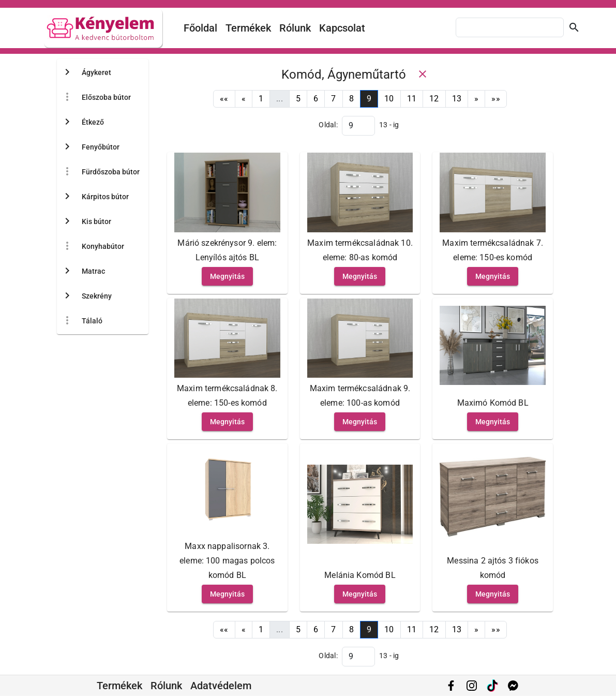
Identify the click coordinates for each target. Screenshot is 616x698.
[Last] (496, 99)
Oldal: (328, 125)
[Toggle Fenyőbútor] (67, 147)
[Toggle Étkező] (67, 122)
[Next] (476, 99)
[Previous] (244, 99)
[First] (224, 99)
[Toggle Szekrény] (67, 296)
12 (434, 99)
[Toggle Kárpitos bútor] (67, 197)
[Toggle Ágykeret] (67, 72)
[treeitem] (100, 97)
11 (412, 99)
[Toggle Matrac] (67, 271)
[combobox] (510, 27)
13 (457, 99)
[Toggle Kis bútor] (67, 221)
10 (389, 99)
